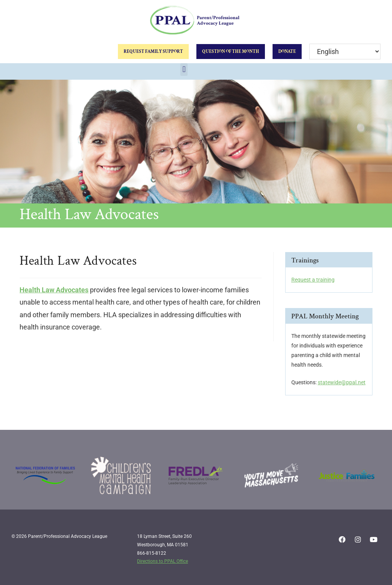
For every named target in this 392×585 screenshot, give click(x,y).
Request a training (313, 280)
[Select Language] (345, 52)
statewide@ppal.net (342, 382)
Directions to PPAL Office (163, 561)
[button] (184, 70)
